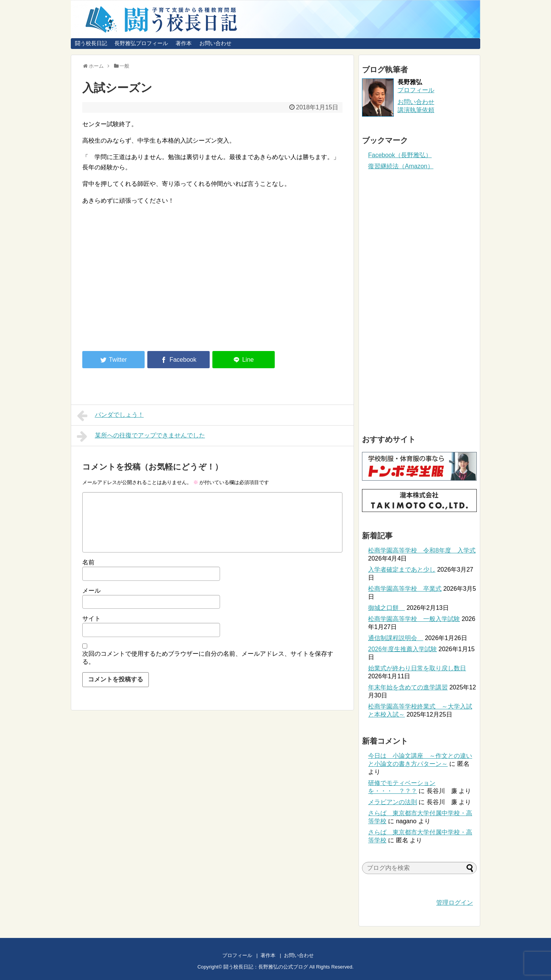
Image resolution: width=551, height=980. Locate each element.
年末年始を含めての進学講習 (408, 687)
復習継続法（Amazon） (401, 166)
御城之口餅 (386, 608)
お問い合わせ (215, 43)
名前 (88, 562)
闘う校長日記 (91, 43)
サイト (91, 618)
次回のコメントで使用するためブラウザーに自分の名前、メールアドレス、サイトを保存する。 (208, 658)
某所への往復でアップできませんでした (141, 436)
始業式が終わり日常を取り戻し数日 (417, 668)
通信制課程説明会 (396, 638)
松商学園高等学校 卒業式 (405, 589)
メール (91, 591)
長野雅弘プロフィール (141, 43)
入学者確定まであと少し (402, 570)
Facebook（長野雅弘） (400, 155)
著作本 (184, 43)
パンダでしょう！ (110, 416)
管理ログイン (455, 903)
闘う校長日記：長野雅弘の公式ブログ (266, 967)
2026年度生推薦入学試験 (403, 649)
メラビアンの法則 (393, 802)
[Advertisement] (147, 282)
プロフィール (416, 90)
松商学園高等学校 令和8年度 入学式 (422, 550)
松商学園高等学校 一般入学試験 (414, 619)
